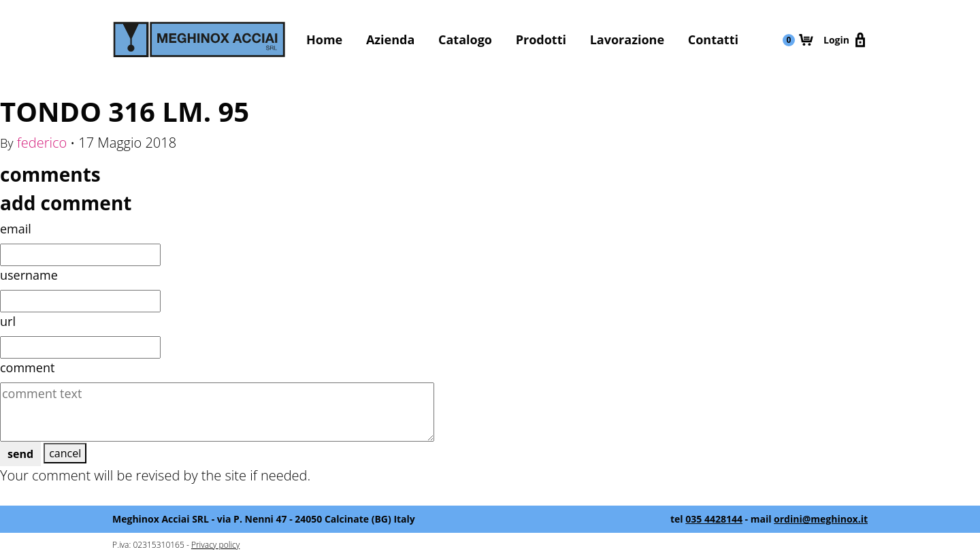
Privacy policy (215, 545)
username (29, 275)
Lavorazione (627, 39)
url (8, 321)
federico (42, 143)
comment (27, 367)
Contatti (713, 39)
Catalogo (465, 39)
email (16, 229)
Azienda (390, 39)
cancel (65, 453)
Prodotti (541, 39)
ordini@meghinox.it (821, 519)
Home (324, 39)
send (20, 454)
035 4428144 (714, 519)
